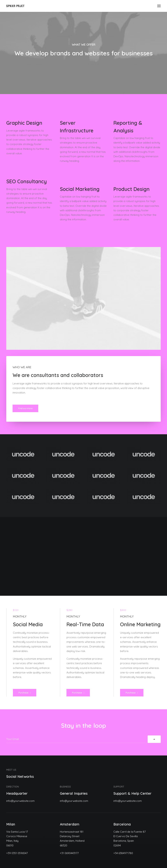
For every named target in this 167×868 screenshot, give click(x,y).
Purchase (25, 693)
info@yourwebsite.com (20, 801)
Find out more (25, 408)
